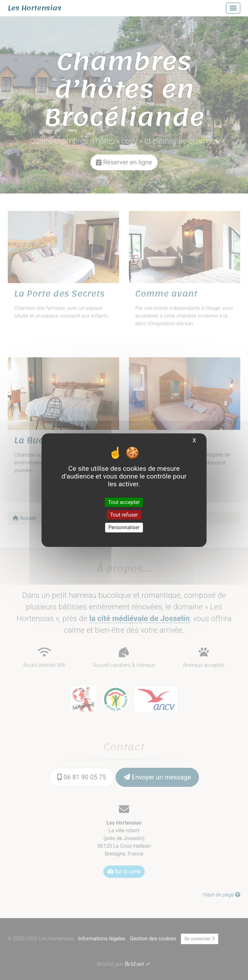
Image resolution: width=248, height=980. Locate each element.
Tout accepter (124, 502)
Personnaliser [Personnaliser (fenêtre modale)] (124, 527)
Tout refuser (124, 515)
